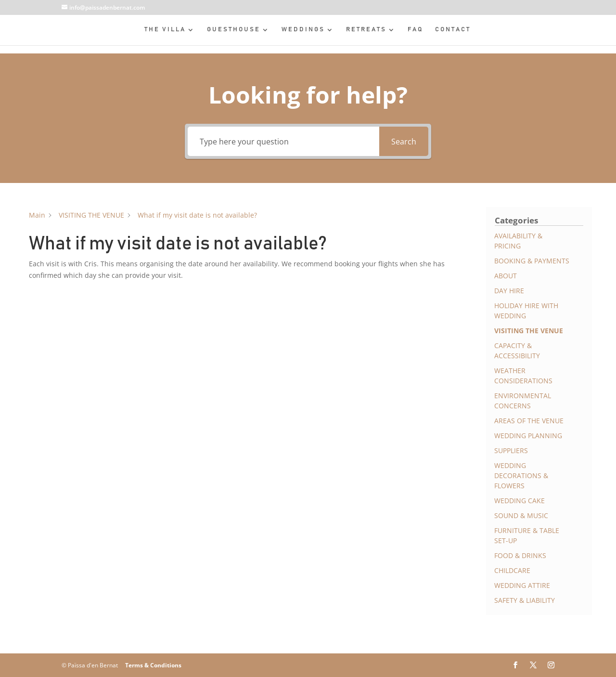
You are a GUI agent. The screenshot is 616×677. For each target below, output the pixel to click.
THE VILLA (165, 30)
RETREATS (366, 30)
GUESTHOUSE (234, 30)
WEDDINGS (303, 30)
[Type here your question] (283, 141)
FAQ (416, 30)
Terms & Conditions (153, 665)
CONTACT (453, 30)
